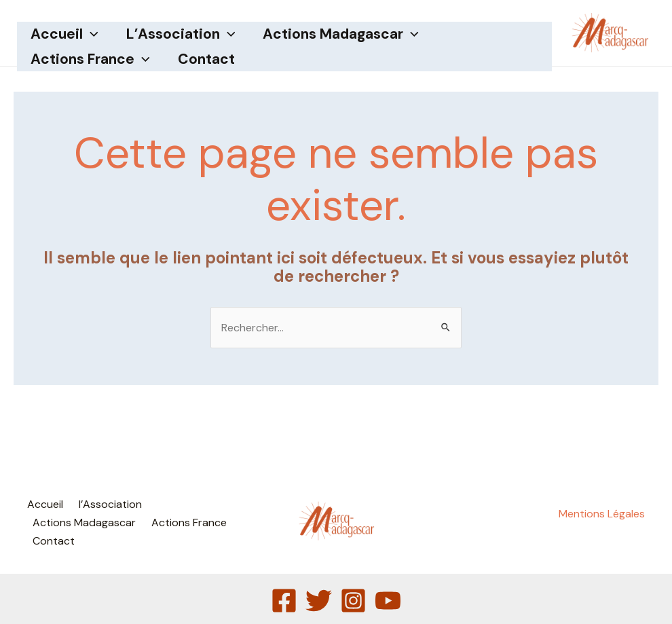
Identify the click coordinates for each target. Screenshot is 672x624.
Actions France (91, 59)
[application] (91, 34)
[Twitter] (319, 601)
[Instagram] (353, 601)
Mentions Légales (602, 514)
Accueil (65, 34)
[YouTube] (388, 601)
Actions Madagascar (343, 34)
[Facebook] (284, 601)
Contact (208, 59)
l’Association (182, 34)
